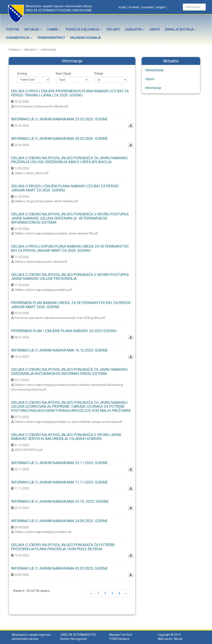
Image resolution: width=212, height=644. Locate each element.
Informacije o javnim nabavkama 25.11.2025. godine (59, 463)
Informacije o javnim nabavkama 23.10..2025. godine (60, 501)
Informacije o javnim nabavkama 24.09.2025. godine (59, 521)
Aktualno (33, 30)
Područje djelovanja (84, 30)
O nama (54, 30)
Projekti (113, 30)
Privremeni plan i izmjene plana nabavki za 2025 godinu (64, 331)
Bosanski (147, 7)
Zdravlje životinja (180, 30)
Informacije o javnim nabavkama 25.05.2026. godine (59, 119)
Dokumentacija (19, 38)
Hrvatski (134, 7)
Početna (13, 30)
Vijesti (150, 79)
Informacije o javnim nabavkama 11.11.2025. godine (59, 482)
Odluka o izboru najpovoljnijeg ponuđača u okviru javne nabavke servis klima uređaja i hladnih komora (66, 437)
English (160, 7)
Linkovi (155, 30)
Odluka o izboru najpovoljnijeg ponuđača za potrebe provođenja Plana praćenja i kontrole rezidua (63, 547)
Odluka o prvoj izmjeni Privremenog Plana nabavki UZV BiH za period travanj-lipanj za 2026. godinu (70, 93)
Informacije (153, 88)
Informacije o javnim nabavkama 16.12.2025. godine (59, 350)
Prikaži (99, 74)
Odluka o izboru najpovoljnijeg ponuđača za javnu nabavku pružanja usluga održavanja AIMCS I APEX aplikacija (69, 160)
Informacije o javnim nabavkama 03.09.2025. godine (59, 568)
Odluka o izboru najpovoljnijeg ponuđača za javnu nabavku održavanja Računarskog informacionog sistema (69, 371)
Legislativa (135, 30)
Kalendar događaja (86, 38)
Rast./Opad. (64, 74)
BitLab (178, 639)
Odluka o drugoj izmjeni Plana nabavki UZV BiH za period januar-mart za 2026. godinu (65, 188)
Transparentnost (51, 38)
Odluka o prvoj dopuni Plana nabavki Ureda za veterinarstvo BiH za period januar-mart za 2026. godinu (70, 248)
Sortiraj (22, 74)
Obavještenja (154, 70)
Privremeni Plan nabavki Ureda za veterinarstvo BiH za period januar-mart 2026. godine (71, 305)
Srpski (122, 7)
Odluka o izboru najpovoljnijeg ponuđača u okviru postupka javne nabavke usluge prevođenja (70, 277)
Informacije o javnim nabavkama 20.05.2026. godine (59, 138)
